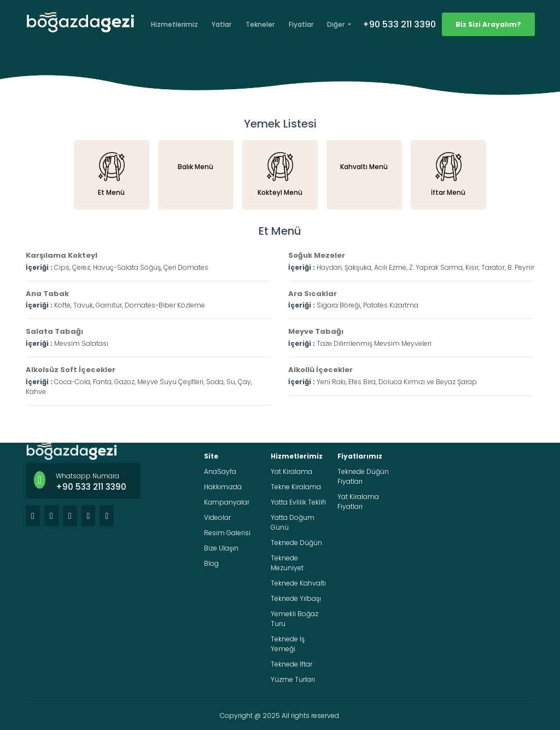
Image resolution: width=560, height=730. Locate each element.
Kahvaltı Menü (364, 167)
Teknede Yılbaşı (296, 598)
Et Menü (111, 175)
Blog (211, 563)
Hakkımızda (223, 487)
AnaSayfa (220, 471)
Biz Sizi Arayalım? (488, 24)
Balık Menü (196, 167)
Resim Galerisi (227, 533)
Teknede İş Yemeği (288, 644)
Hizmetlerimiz (174, 24)
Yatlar (221, 24)
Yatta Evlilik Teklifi (298, 502)
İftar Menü (448, 175)
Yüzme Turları (293, 679)
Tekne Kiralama (296, 487)
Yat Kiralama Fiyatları (358, 502)
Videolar (217, 517)
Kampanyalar (227, 502)
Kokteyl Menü (280, 175)
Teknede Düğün (296, 543)
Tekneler (260, 24)
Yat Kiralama (291, 471)
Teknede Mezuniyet (287, 563)
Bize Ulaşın (221, 548)
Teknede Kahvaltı (298, 583)
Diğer (337, 24)
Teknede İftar (291, 664)
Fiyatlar (301, 24)
